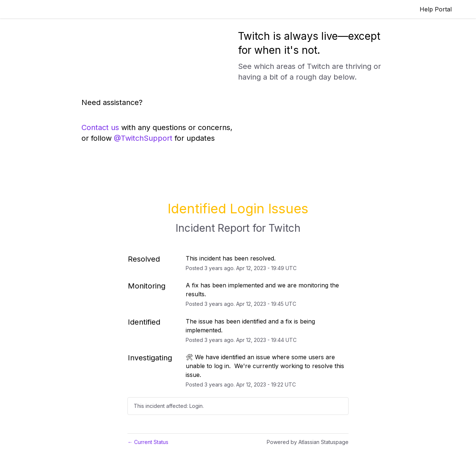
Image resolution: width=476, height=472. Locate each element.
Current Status (148, 442)
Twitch (285, 228)
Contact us (100, 127)
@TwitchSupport (143, 138)
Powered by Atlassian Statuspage (308, 442)
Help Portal (436, 9)
